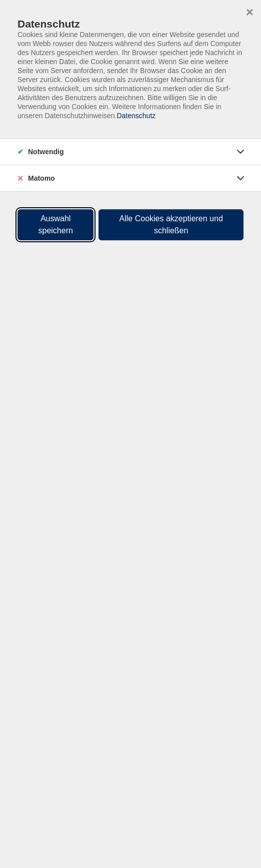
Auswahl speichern (56, 225)
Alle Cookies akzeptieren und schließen (171, 225)
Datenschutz (136, 116)
